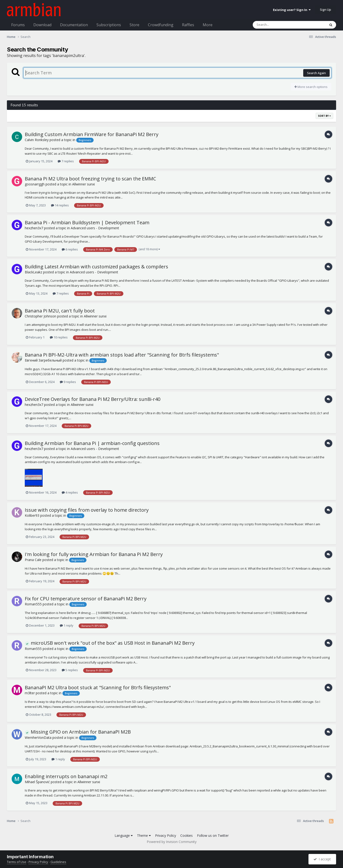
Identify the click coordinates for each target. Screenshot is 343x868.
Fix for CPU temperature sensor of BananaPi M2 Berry (86, 599)
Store (134, 25)
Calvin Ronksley (37, 140)
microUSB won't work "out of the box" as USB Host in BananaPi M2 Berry (110, 643)
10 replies (59, 337)
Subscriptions (109, 25)
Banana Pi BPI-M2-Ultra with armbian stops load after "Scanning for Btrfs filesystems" (122, 355)
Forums (18, 25)
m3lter (30, 693)
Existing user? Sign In (292, 10)
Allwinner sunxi (83, 184)
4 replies (70, 492)
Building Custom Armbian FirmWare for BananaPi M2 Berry (92, 134)
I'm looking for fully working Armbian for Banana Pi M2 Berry (94, 554)
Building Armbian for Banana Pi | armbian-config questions (92, 443)
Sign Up (325, 10)
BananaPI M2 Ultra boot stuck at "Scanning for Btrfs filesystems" (98, 687)
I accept (322, 859)
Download (42, 25)
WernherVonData (38, 738)
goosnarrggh (35, 184)
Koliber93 (32, 515)
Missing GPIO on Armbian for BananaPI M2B (78, 732)
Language (124, 835)
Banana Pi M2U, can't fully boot (60, 311)
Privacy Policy (166, 835)
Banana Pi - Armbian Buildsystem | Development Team (87, 222)
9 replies (68, 382)
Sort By (324, 116)
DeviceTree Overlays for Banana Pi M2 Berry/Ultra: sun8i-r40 (93, 399)
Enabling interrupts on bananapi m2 (66, 776)
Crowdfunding (161, 25)
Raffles (188, 25)
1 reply (67, 625)
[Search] (277, 25)
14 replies (60, 205)
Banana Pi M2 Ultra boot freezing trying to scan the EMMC (90, 179)
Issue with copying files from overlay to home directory (87, 510)
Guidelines (58, 862)
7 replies (66, 161)
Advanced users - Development (95, 228)
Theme (144, 835)
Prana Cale (33, 560)
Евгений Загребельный (43, 360)
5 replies (70, 670)
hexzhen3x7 (34, 228)
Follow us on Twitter (213, 835)
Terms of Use (17, 862)
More (208, 25)
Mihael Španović (37, 782)
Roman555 (33, 604)
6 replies (70, 249)
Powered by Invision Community (172, 842)
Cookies (187, 835)
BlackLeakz (33, 272)
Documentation (74, 25)
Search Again (316, 73)
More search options (311, 87)
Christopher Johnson (40, 316)
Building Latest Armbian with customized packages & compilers (96, 267)
